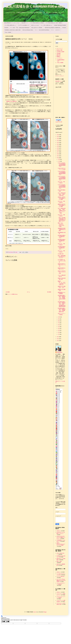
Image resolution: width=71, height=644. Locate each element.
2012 (58, 339)
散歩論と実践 (60, 50)
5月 (59, 327)
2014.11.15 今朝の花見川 (61, 251)
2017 (58, 152)
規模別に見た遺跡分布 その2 (62, 287)
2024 (58, 139)
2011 (58, 341)
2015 (58, 156)
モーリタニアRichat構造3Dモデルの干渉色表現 (61, 580)
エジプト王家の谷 (60, 576)
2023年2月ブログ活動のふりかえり (61, 533)
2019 (58, 148)
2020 (58, 146)
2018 (58, 150)
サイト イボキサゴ (55, 30)
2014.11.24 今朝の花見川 (61, 202)
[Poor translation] (8, 622)
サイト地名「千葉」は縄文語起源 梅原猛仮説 (20, 28)
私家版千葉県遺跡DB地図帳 (60, 25)
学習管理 (6, 28)
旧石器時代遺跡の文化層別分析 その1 (62, 248)
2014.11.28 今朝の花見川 (61, 182)
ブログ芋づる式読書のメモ (23, 25)
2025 (58, 137)
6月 (59, 325)
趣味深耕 (59, 55)
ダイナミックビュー (60, 76)
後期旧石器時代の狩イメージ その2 (62, 265)
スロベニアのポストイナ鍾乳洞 (61, 584)
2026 (58, 135)
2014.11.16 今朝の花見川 (61, 244)
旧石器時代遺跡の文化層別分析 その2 (62, 241)
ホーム (28, 292)
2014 (58, 158)
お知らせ (59, 531)
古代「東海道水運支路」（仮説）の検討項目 (62, 194)
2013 (58, 337)
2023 (58, 140)
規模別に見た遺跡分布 (11, 101)
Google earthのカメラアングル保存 (62, 169)
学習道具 (64, 28)
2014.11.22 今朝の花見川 (61, 215)
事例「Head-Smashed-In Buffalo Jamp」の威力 (61, 225)
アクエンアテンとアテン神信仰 (61, 597)
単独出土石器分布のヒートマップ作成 (62, 272)
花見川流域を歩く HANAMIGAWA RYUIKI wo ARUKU (35, 7)
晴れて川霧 (59, 561)
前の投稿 (49, 292)
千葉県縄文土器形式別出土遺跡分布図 (12, 30)
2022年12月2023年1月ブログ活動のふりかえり (61, 538)
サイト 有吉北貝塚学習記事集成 (42, 30)
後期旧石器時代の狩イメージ (62, 269)
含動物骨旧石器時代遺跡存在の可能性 (62, 230)
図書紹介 (59, 57)
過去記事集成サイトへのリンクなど (12, 23)
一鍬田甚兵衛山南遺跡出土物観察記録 (52, 28)
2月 (59, 332)
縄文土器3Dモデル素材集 (37, 28)
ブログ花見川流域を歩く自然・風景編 (53, 23)
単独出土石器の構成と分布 (62, 279)
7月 (59, 323)
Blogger (45, 612)
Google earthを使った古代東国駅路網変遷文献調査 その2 (62, 178)
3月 (59, 330)
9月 (59, 319)
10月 (59, 317)
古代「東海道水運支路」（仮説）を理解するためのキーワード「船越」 (62, 211)
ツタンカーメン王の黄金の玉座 (61, 604)
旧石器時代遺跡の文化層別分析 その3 (62, 237)
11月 (59, 161)
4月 (59, 329)
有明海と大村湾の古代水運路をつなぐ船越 (62, 198)
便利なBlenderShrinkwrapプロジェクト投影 (61, 544)
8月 (59, 321)
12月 (59, 159)
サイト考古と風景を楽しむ (46, 25)
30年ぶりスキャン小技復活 (62, 314)
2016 (58, 154)
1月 (59, 334)
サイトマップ (60, 48)
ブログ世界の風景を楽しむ (10, 25)
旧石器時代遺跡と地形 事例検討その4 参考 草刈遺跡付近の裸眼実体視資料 (62, 304)
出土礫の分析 (61, 254)
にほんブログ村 (59, 122)
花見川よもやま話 (35, 25)
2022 (58, 142)
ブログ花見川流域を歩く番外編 (37, 23)
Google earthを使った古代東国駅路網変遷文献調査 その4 (62, 165)
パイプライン (60, 58)
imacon (35, 612)
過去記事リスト (25, 23)
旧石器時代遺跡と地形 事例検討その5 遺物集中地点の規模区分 (62, 298)
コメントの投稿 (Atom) (13, 294)
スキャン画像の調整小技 (62, 276)
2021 (58, 144)
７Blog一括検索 (8, 32)
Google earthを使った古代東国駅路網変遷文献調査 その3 (62, 173)
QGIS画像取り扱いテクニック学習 (62, 261)
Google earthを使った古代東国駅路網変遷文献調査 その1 (62, 186)
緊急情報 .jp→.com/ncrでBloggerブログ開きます (62, 283)
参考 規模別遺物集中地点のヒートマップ (62, 257)
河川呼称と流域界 (60, 52)
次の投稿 (8, 292)
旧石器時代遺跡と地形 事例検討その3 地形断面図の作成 (62, 310)
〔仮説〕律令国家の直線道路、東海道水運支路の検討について (62, 219)
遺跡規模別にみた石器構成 (62, 293)
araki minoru (60, 352)
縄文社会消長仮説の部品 (28, 30)
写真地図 (59, 53)
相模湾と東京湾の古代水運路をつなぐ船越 (62, 205)
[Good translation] (3, 622)
